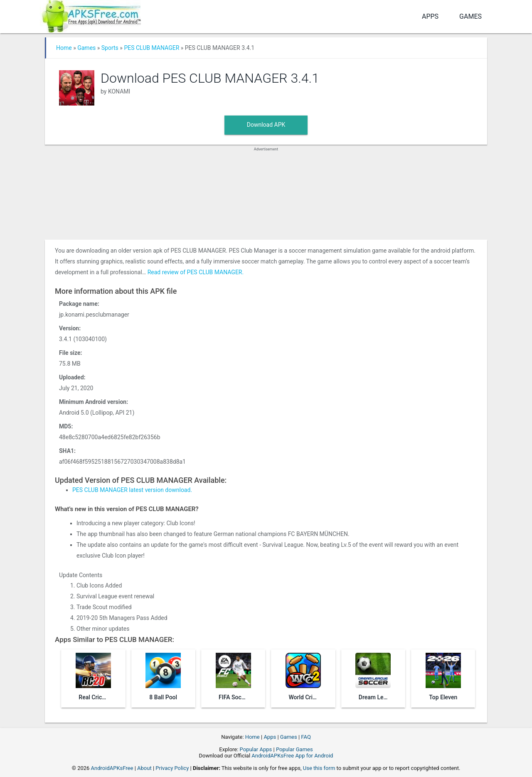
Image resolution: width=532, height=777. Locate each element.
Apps (430, 16)
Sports (110, 48)
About (144, 768)
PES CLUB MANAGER (151, 48)
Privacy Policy (172, 768)
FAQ (306, 737)
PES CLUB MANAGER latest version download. (132, 490)
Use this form (319, 768)
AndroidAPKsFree (112, 768)
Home (64, 48)
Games (470, 16)
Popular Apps (256, 749)
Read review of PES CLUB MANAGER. (196, 272)
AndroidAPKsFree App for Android (292, 756)
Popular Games (294, 749)
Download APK (266, 125)
